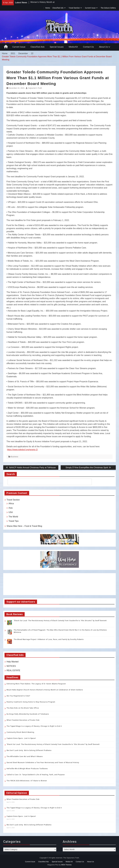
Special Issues (57, 47)
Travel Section (74, 8)
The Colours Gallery (108, 8)
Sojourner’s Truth (35, 88)
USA (11, 512)
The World (13, 517)
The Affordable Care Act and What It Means (25, 756)
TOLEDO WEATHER (60, 584)
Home (48, 8)
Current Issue (90, 8)
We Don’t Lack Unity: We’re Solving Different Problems (29, 750)
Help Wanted (13, 662)
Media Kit (73, 47)
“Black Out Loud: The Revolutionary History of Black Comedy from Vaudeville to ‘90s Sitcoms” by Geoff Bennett (60, 621)
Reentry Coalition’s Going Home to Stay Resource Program (31, 702)
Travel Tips (14, 521)
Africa (11, 503)
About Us (103, 47)
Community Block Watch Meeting (20, 732)
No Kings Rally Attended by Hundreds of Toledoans (28, 714)
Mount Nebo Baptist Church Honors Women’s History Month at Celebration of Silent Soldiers (45, 690)
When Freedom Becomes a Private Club (23, 720)
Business (15, 457)
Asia (11, 508)
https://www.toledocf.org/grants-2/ (22, 450)
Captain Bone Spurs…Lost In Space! (21, 738)
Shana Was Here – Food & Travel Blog (24, 526)
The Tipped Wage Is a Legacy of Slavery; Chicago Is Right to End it (34, 726)
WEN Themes (66, 865)
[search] (47, 482)
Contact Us (88, 47)
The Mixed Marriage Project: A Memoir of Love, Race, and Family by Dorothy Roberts (49, 639)
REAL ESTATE (13, 670)
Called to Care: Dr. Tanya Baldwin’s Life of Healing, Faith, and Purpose (36, 775)
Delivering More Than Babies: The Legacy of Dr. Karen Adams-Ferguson (36, 684)
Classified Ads (58, 8)
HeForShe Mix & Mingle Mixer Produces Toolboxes (27, 769)
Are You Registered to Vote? (18, 696)
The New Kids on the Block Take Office (23, 708)
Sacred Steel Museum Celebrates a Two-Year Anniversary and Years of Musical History (43, 763)
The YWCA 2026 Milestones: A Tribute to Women (27, 781)
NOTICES (11, 666)
